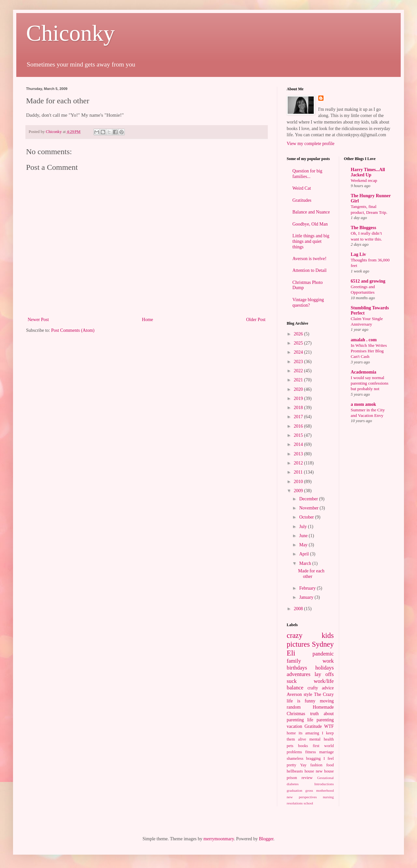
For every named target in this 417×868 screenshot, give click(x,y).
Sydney (323, 644)
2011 (299, 472)
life (310, 720)
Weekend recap (364, 180)
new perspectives (302, 797)
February (308, 588)
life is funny (301, 701)
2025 (299, 343)
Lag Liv (359, 254)
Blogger (266, 839)
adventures (299, 674)
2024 (299, 352)
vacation (294, 726)
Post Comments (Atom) (73, 330)
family (294, 661)
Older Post (256, 320)
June (304, 536)
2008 (299, 609)
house (309, 771)
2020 (299, 389)
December (309, 499)
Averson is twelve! (310, 259)
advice (328, 688)
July (303, 527)
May (304, 545)
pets (290, 746)
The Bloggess (364, 228)
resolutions (295, 803)
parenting (325, 720)
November (309, 508)
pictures (298, 644)
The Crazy (324, 694)
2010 (299, 482)
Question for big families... (308, 174)
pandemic (323, 654)
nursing (328, 797)
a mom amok (364, 404)
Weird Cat (302, 188)
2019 (299, 398)
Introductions (324, 784)
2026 (299, 334)
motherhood (325, 790)
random (294, 707)
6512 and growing (368, 281)
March (306, 563)
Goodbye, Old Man (310, 224)
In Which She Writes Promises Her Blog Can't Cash (369, 351)
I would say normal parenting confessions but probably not (370, 383)
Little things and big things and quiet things (311, 241)
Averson (294, 694)
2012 (299, 463)
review (307, 778)
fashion (316, 765)
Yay (303, 765)
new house (325, 771)
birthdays (297, 668)
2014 (299, 444)
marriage (327, 752)
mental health (322, 739)
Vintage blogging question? (308, 302)
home (291, 733)
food (330, 765)
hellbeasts (295, 771)
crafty (313, 688)
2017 (299, 417)
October (307, 517)
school (308, 803)
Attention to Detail (310, 270)
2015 (299, 435)
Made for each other (311, 574)
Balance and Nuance (311, 212)
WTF (329, 726)
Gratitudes (302, 200)
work (328, 661)
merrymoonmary (219, 839)
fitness (311, 752)
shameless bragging (304, 758)
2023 (299, 362)
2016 (299, 426)
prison (292, 778)
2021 (299, 380)
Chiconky (70, 33)
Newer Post (38, 320)
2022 (299, 371)
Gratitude (313, 726)
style (308, 694)
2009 (299, 491)
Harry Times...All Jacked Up (368, 172)
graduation (295, 790)
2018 (299, 408)
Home (148, 320)
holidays (325, 668)
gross (309, 790)
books (303, 746)
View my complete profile (311, 144)
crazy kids (310, 635)
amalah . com (364, 340)
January (307, 597)
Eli (291, 653)
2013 (299, 454)
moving (327, 701)
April (304, 554)
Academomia (364, 372)
